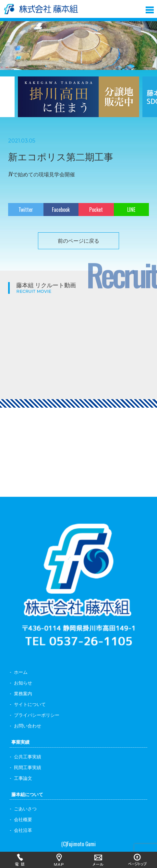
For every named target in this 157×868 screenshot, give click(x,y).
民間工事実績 (28, 767)
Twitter (26, 210)
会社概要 (23, 819)
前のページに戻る (78, 240)
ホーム (21, 672)
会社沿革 (23, 830)
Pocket (96, 210)
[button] (150, 8)
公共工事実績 (28, 756)
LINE (131, 210)
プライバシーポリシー (37, 715)
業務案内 (23, 693)
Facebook (61, 210)
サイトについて (30, 704)
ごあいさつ (25, 808)
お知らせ (23, 682)
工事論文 (23, 778)
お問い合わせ (28, 725)
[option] (78, 101)
